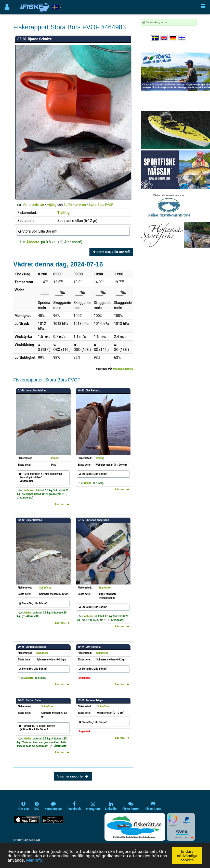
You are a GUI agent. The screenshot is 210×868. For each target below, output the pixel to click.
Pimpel (55, 458)
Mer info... (36, 860)
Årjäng (52, 205)
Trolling (63, 213)
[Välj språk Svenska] (155, 38)
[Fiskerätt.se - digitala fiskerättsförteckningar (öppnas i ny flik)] (135, 827)
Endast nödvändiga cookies (187, 856)
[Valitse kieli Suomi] (182, 38)
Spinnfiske (45, 588)
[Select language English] (164, 38)
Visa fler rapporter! (73, 776)
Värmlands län (33, 205)
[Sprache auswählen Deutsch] (173, 38)
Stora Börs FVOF (101, 205)
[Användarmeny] (7, 7)
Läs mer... (62, 504)
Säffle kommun (75, 205)
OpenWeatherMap (123, 369)
